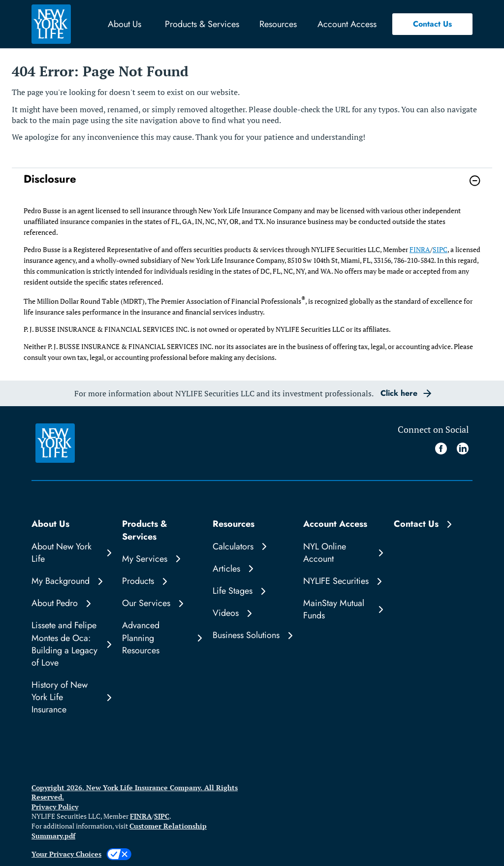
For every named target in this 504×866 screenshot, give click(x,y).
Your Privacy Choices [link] (66, 854)
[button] (432, 24)
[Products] (161, 581)
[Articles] (252, 569)
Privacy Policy (55, 807)
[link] (252, 187)
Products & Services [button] (202, 24)
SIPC (440, 249)
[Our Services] (161, 603)
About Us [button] (125, 24)
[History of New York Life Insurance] (71, 698)
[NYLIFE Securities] (343, 581)
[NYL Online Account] (343, 553)
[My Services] (161, 559)
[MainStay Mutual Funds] (343, 609)
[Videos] (252, 613)
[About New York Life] (71, 553)
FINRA (420, 249)
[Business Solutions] (252, 635)
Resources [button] (278, 24)
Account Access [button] (347, 24)
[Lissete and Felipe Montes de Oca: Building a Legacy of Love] (71, 644)
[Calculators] (252, 547)
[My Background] (71, 581)
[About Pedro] (71, 603)
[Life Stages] (252, 591)
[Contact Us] (433, 524)
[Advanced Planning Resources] (161, 638)
